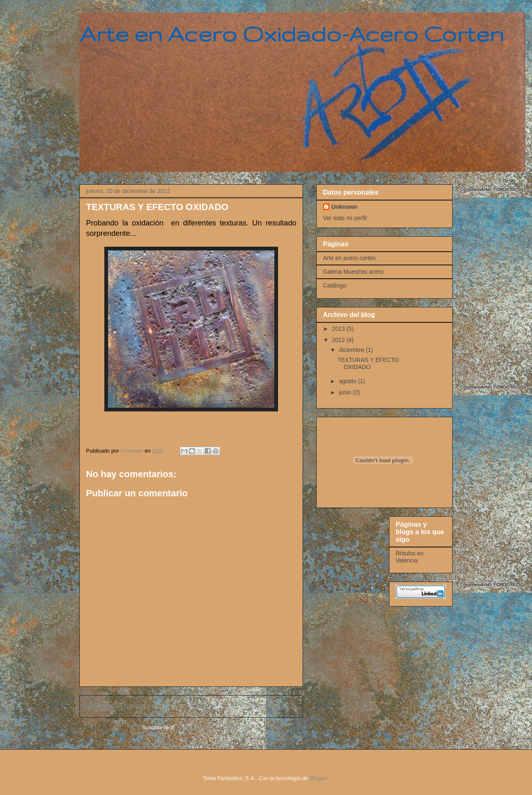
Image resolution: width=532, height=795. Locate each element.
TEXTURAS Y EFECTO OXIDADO (368, 363)
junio (346, 392)
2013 (339, 329)
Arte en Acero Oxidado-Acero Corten (292, 34)
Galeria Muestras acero (353, 272)
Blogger (319, 778)
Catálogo (335, 285)
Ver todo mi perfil (345, 218)
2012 (339, 340)
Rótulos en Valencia (410, 557)
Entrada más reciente (117, 706)
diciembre (352, 350)
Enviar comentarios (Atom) (208, 727)
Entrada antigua (273, 706)
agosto (348, 381)
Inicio (199, 706)
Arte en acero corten (349, 258)
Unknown (344, 207)
